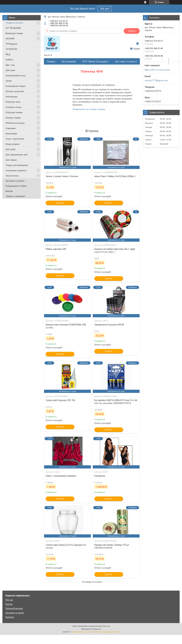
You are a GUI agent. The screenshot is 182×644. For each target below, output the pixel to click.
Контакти (10, 617)
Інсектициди (11, 97)
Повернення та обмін (16, 186)
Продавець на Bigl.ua (91, 629)
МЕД (8, 54)
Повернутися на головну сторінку (89, 109)
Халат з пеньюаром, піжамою (61, 476)
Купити (60, 203)
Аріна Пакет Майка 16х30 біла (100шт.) (115, 176)
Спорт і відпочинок (15, 139)
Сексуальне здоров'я (16, 170)
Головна (51, 61)
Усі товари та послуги (92, 582)
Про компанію (69, 61)
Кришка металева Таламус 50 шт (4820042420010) (112, 546)
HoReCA (9, 60)
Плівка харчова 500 (56, 249)
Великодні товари (14, 33)
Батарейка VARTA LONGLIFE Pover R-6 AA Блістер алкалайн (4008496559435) (116, 402)
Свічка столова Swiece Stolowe (62, 176)
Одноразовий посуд (16, 75)
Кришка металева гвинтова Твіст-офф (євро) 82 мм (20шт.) (115, 250)
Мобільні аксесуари (15, 123)
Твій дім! (105, 8)
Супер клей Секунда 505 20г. (61, 400)
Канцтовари (11, 133)
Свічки (9, 81)
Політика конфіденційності (107, 632)
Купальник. (100, 476)
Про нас (9, 600)
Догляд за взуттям (15, 91)
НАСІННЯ (10, 39)
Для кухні (10, 70)
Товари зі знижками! (15, 196)
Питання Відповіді (14, 608)
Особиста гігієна (13, 107)
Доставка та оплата (15, 181)
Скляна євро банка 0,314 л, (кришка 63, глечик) (66, 546)
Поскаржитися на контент (82, 632)
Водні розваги (13, 144)
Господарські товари (15, 86)
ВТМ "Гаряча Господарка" (96, 61)
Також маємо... (13, 176)
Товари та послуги (14, 23)
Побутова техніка (14, 112)
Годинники (11, 128)
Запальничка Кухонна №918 (109, 325)
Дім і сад (10, 65)
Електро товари (13, 118)
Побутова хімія (13, 102)
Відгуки (9, 191)
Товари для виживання (17, 165)
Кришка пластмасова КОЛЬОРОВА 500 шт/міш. (66, 326)
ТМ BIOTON (11, 49)
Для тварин (11, 160)
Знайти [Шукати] (132, 31)
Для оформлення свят (17, 155)
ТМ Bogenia (11, 44)
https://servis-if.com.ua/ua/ (157, 70)
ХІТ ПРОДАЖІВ (13, 28)
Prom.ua (106, 626)
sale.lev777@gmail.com (156, 80)
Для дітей (10, 149)
